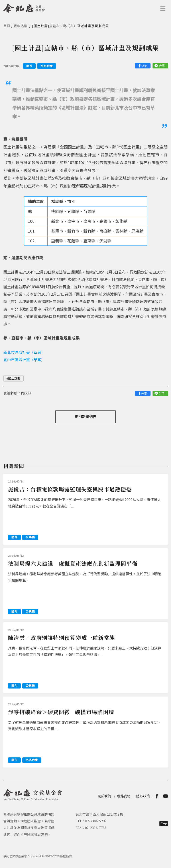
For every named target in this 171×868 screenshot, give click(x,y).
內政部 (26, 393)
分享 (144, 66)
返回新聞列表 (85, 416)
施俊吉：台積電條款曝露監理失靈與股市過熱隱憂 (70, 489)
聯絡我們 (124, 796)
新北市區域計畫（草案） (24, 352)
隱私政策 (143, 796)
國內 (29, 66)
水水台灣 (47, 66)
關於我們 (105, 796)
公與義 (30, 537)
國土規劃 (14, 378)
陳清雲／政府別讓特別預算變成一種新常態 (62, 638)
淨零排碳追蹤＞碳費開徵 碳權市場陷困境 (61, 712)
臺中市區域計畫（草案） (24, 360)
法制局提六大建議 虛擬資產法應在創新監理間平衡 (73, 563)
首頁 (7, 26)
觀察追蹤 (21, 26)
